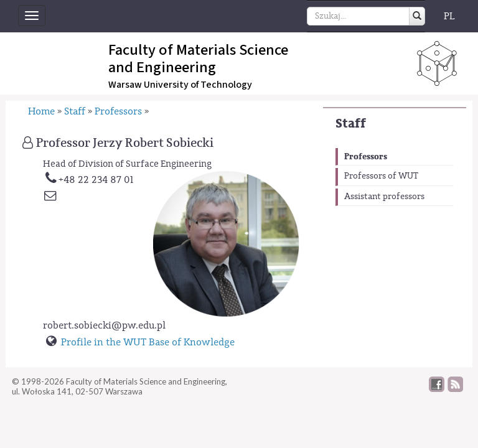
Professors (366, 156)
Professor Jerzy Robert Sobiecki (125, 143)
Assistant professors (384, 197)
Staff (351, 124)
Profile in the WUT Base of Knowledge (148, 342)
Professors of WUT (381, 176)
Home (41, 111)
